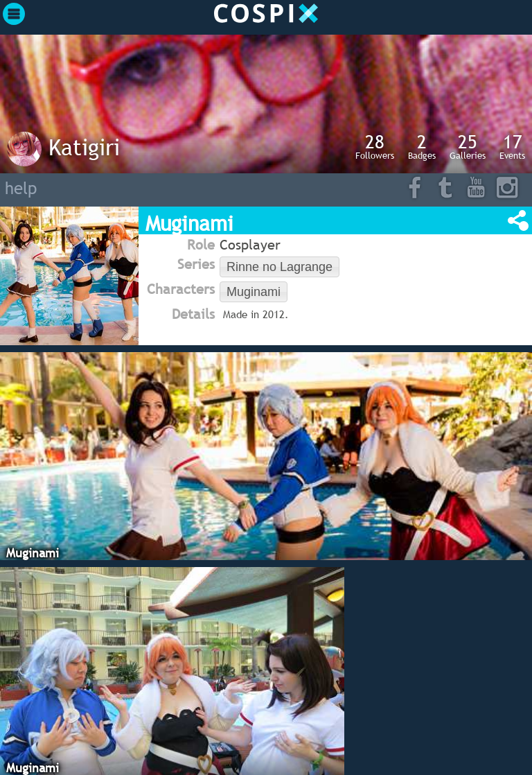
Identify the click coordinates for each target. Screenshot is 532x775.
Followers (375, 146)
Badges (422, 146)
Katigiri (84, 147)
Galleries (468, 146)
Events (512, 146)
